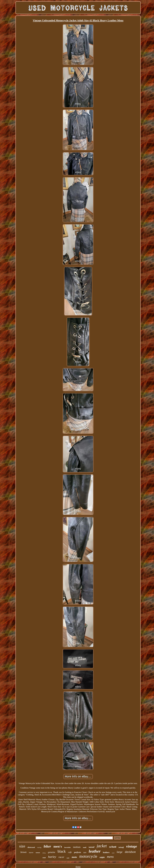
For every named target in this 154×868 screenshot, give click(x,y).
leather (95, 851)
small (85, 847)
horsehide (67, 847)
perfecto (78, 852)
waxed (91, 847)
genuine (52, 852)
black (62, 851)
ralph (102, 857)
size (22, 846)
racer (61, 857)
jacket (102, 846)
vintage (132, 846)
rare (85, 852)
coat (44, 858)
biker (47, 846)
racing (39, 847)
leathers (106, 852)
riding (44, 853)
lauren (31, 853)
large (120, 852)
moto (74, 857)
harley (52, 857)
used (113, 853)
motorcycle (88, 856)
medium (77, 847)
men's (58, 846)
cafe (70, 852)
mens (110, 857)
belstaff (121, 847)
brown (23, 852)
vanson (38, 853)
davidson (130, 852)
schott (113, 847)
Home (78, 867)
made (68, 858)
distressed (31, 847)
